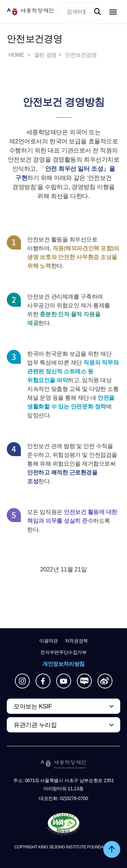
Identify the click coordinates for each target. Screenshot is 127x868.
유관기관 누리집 (35, 725)
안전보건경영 (81, 55)
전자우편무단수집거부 (63, 652)
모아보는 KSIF (33, 706)
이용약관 (49, 641)
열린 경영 (45, 55)
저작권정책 (76, 641)
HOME (17, 55)
